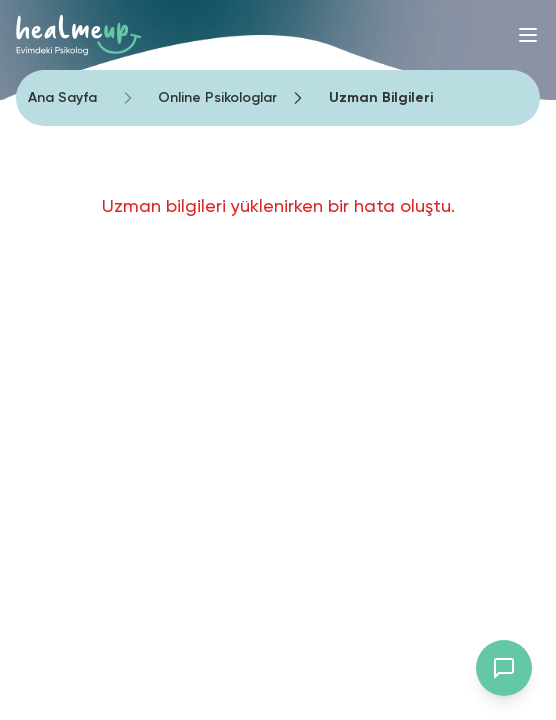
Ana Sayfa (62, 98)
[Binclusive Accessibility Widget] (50, 652)
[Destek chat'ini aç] (504, 668)
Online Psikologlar (217, 98)
